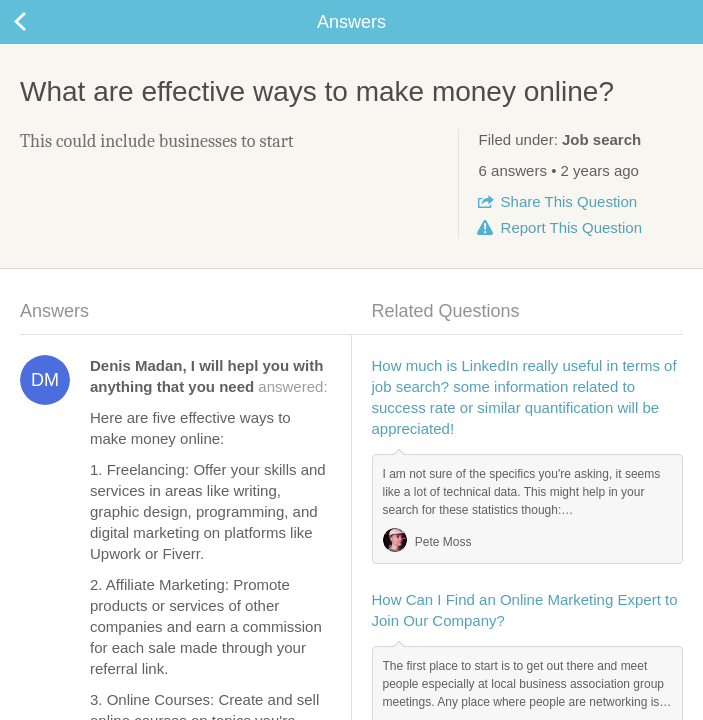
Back (40, 22)
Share (569, 201)
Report (571, 227)
